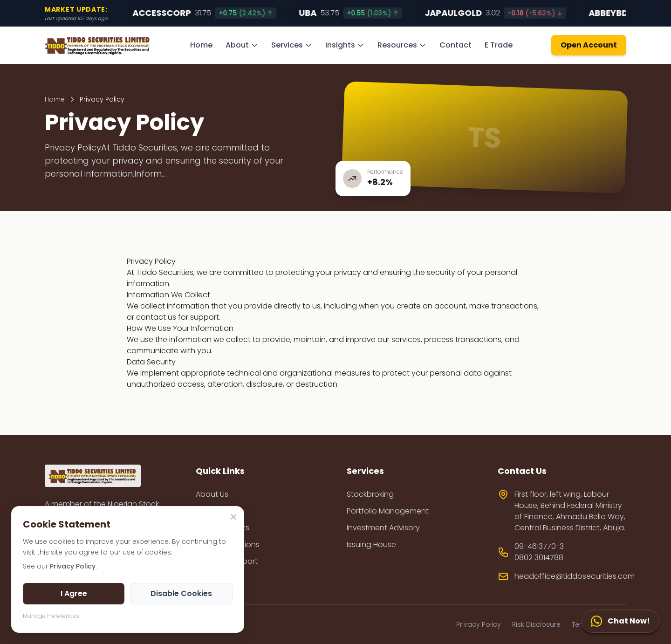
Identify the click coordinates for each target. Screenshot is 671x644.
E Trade (499, 45)
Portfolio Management (388, 511)
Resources (402, 45)
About (242, 45)
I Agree (74, 593)
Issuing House (371, 545)
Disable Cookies (181, 593)
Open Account (589, 45)
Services (292, 45)
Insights (345, 45)
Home (201, 45)
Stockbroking (370, 494)
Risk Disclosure (536, 624)
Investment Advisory (383, 528)
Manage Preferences (51, 616)
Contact (455, 45)
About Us (212, 494)
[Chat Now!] (620, 621)
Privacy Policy (479, 624)
